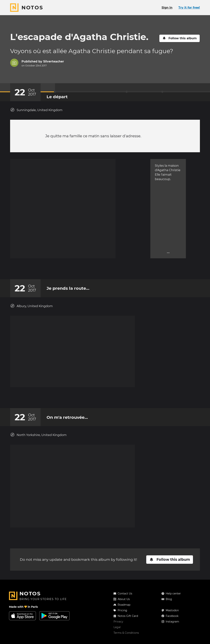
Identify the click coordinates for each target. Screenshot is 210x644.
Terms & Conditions (126, 633)
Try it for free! (189, 8)
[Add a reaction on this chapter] (98, 265)
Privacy (118, 622)
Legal (117, 627)
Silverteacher (54, 61)
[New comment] (112, 265)
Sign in (167, 8)
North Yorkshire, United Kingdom (38, 436)
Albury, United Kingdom (31, 304)
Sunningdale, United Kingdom (36, 110)
